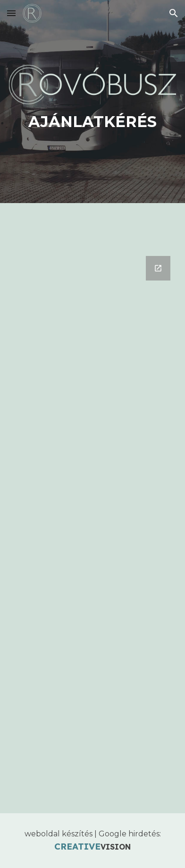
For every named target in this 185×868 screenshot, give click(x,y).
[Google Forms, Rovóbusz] (92, 529)
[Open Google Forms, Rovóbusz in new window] (158, 268)
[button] (11, 13)
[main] (92, 122)
